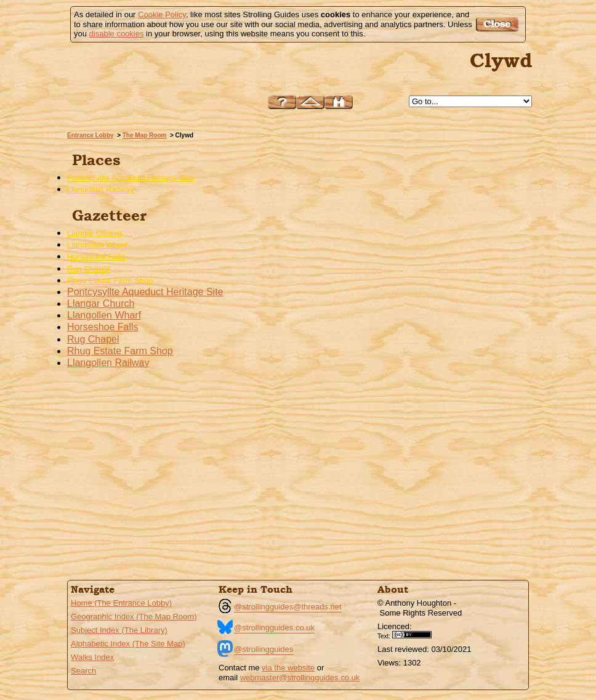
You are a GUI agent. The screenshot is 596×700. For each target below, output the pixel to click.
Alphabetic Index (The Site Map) (128, 644)
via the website (288, 668)
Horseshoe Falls (96, 257)
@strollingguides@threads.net (288, 607)
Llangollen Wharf (97, 245)
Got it (499, 24)
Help (282, 102)
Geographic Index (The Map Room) (134, 617)
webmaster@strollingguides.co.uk (300, 678)
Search (83, 671)
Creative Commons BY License (416, 635)
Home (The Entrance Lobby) (121, 603)
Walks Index (92, 657)
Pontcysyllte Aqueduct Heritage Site (131, 178)
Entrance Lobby (91, 135)
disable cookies (117, 34)
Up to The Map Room (310, 102)
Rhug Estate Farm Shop (110, 281)
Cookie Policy (162, 14)
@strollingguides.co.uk (274, 628)
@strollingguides (264, 649)
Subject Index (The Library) (119, 630)
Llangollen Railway (100, 189)
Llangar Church (95, 233)
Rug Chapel (88, 269)
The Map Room (145, 135)
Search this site (339, 102)
